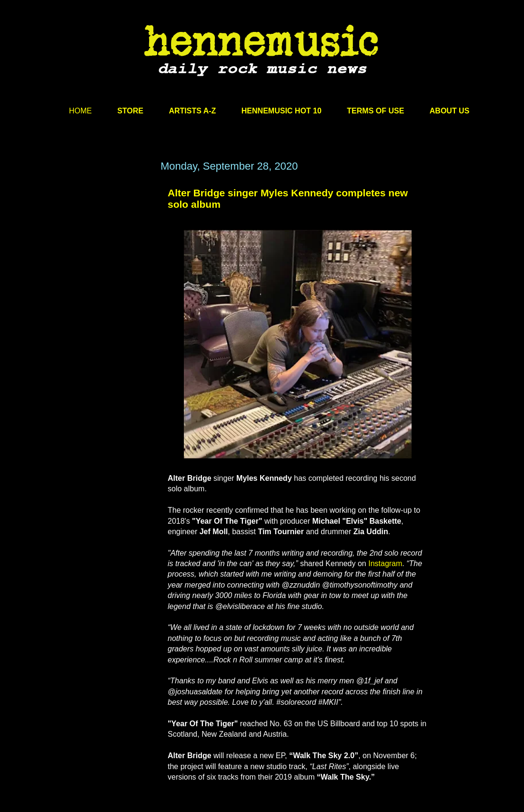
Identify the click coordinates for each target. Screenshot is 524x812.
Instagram (385, 563)
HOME (81, 111)
